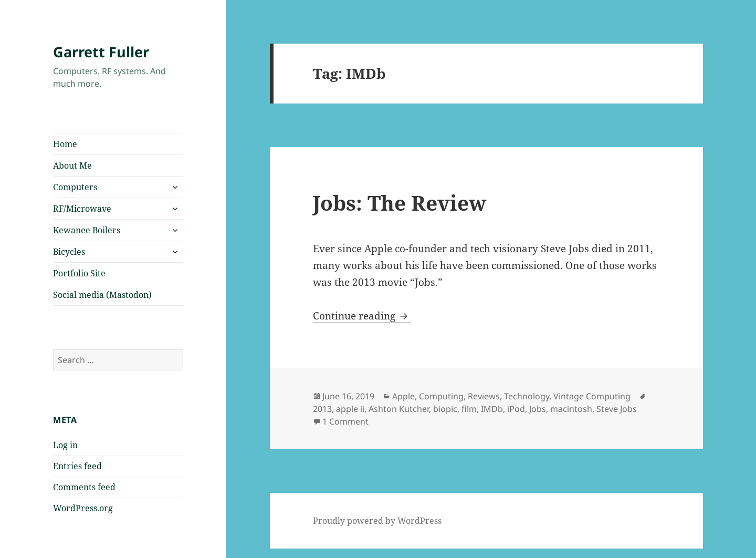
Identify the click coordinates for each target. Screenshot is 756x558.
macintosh (571, 409)
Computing (441, 396)
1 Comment (345, 421)
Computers (75, 187)
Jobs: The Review (400, 203)
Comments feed (84, 487)
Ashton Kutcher (399, 409)
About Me (72, 166)
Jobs (538, 409)
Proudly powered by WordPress (377, 521)
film (469, 409)
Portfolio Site (79, 273)
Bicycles (69, 252)
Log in (65, 445)
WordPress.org (83, 508)
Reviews (484, 396)
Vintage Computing (592, 396)
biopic (445, 409)
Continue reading (362, 316)
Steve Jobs (617, 409)
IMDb (492, 409)
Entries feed (77, 466)
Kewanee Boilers (87, 230)
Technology (527, 396)
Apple (403, 396)
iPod (516, 409)
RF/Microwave (82, 209)
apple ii (350, 409)
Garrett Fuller (101, 52)
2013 (322, 409)
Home (65, 144)
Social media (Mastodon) (102, 295)
